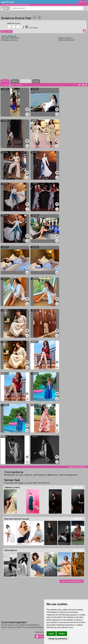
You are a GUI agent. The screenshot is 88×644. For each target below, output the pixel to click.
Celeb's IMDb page (9, 36)
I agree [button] (51, 634)
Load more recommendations (72, 581)
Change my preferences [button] (58, 639)
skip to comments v (78, 467)
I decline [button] (62, 634)
